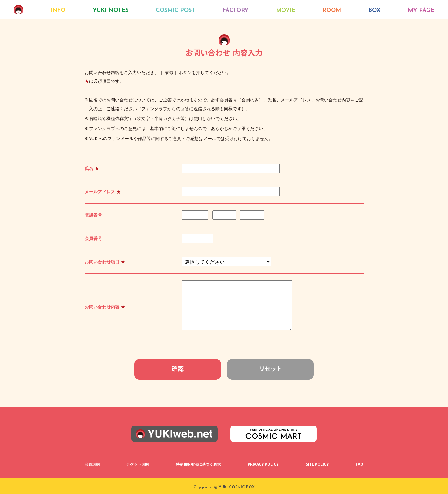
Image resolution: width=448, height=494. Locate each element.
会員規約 (92, 464)
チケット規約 (138, 464)
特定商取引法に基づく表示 (198, 464)
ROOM (332, 10)
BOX (374, 10)
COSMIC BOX (18, 9)
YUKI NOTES (111, 10)
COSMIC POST (175, 10)
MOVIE (286, 10)
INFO (58, 10)
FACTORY (236, 10)
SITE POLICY (317, 464)
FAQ (359, 464)
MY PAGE (421, 10)
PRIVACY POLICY (263, 464)
